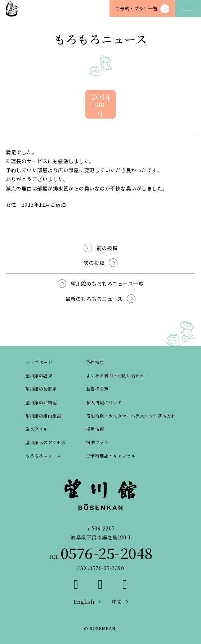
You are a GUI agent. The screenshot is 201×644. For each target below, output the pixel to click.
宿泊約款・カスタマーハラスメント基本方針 (131, 416)
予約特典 (95, 362)
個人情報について (104, 402)
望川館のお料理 (41, 402)
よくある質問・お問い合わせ (115, 375)
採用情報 (95, 429)
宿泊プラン (97, 442)
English (84, 602)
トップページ (39, 362)
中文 (117, 602)
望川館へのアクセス (46, 442)
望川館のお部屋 (41, 389)
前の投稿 (107, 248)
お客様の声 (97, 389)
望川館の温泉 (39, 375)
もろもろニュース (43, 456)
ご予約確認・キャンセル (111, 456)
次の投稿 (94, 263)
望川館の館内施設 (43, 416)
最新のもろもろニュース (94, 299)
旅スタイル (37, 429)
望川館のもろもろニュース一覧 (107, 284)
